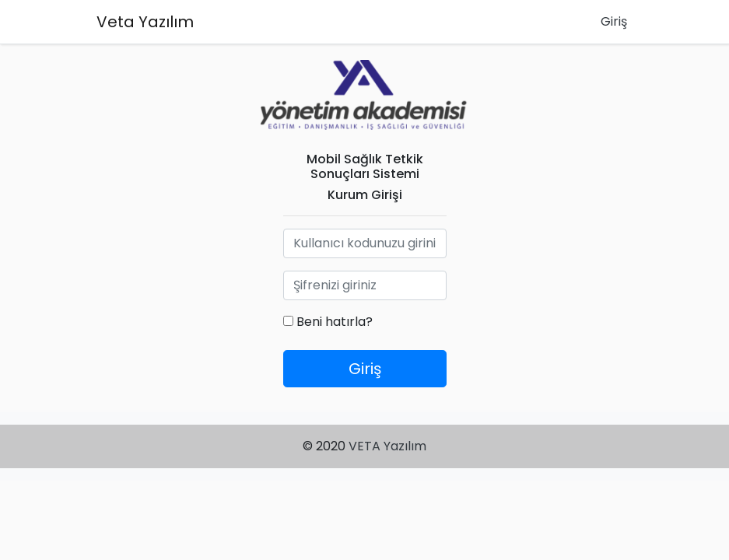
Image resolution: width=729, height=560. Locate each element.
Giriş (614, 21)
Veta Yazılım (145, 22)
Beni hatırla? (328, 322)
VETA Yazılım (387, 446)
